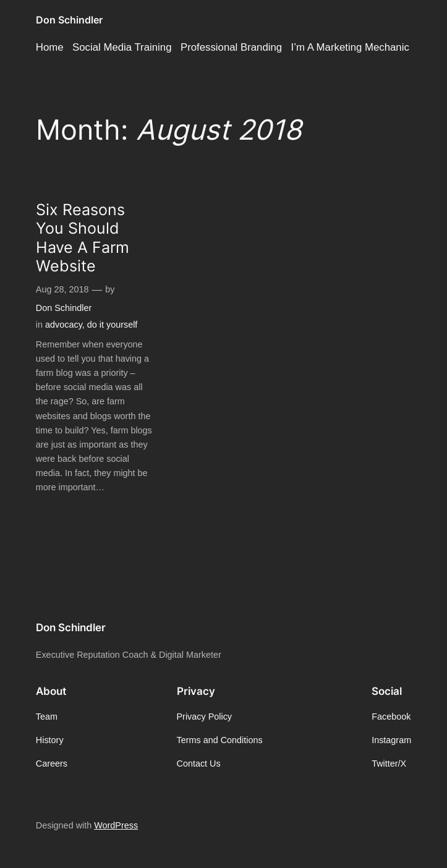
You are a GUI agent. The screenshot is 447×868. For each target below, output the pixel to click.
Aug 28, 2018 (62, 289)
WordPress (116, 825)
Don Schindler (69, 20)
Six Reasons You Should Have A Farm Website (83, 238)
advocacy (64, 325)
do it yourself (113, 325)
